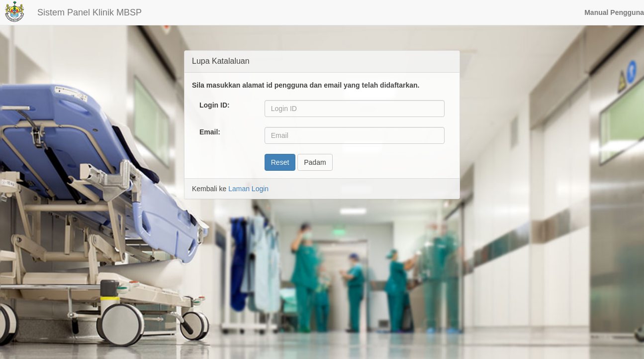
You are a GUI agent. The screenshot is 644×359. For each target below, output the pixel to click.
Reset (280, 162)
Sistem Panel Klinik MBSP (90, 12)
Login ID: (215, 105)
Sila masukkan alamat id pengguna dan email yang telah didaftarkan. (306, 85)
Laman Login (248, 189)
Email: (210, 132)
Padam (315, 162)
